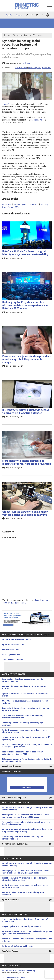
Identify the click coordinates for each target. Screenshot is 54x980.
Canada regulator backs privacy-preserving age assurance (22, 724)
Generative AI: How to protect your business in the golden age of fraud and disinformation (27, 933)
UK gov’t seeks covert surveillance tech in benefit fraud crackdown (26, 702)
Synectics (6, 104)
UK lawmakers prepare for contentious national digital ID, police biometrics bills (27, 760)
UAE (17, 207)
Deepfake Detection (10, 650)
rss (27, 15)
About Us (9, 15)
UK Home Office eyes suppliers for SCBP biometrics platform (24, 688)
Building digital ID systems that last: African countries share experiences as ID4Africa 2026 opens (25, 305)
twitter (37, 15)
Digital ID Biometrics (11, 900)
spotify (47, 15)
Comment (40, 35)
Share (10, 35)
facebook (42, 15)
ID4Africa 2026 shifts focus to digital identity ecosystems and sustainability (25, 253)
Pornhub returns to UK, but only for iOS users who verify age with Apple (26, 738)
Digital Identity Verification (13, 645)
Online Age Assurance (11, 655)
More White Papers (10, 951)
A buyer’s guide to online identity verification (21, 926)
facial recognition (21, 204)
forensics (34, 204)
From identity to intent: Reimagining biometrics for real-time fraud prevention (27, 462)
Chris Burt (26, 63)
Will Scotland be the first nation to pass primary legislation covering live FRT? (22, 753)
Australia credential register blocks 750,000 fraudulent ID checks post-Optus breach (27, 746)
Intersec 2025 (37, 120)
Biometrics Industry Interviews (15, 844)
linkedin (32, 15)
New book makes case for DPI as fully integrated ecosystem (23, 894)
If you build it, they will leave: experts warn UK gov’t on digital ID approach (25, 709)
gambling (44, 204)
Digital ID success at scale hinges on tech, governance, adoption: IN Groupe (25, 731)
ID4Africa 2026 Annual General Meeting (27, 972)
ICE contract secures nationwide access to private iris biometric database (26, 412)
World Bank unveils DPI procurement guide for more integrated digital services (24, 879)
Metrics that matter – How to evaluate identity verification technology (27, 940)
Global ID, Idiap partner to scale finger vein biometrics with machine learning (25, 513)
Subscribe (19, 15)
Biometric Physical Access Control (16, 640)
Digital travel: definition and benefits (18, 946)
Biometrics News (21, 68)
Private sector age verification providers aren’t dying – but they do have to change (26, 359)
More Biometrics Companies (14, 798)
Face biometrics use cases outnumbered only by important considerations (22, 717)
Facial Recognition (34, 68)
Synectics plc (8, 207)
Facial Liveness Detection (12, 660)
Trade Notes (46, 68)
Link (30, 35)
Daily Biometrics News (11, 766)
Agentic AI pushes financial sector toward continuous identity (25, 695)
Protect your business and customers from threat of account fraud (25, 920)
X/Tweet (20, 35)
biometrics (7, 204)
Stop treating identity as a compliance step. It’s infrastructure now (22, 680)
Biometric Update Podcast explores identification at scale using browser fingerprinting (27, 831)
